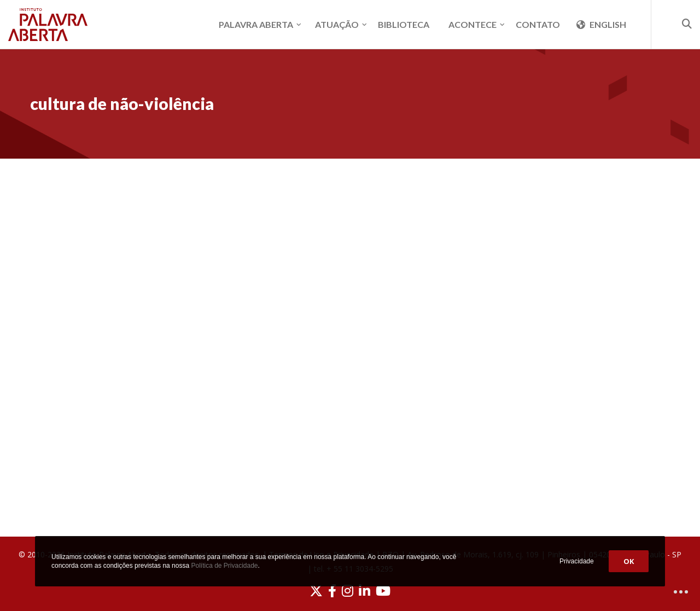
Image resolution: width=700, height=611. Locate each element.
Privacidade (577, 561)
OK (629, 561)
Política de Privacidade (224, 566)
